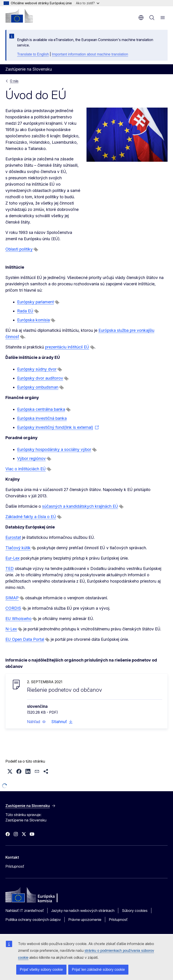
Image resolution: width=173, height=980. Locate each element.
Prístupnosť (15, 866)
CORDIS (13, 608)
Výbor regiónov (31, 458)
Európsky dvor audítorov (40, 378)
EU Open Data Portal (25, 639)
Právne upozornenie (85, 920)
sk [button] (141, 18)
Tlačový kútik (18, 548)
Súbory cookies (135, 911)
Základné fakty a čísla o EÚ (31, 517)
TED (10, 568)
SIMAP (12, 598)
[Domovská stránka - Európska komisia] (19, 16)
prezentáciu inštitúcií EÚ (67, 347)
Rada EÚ (25, 311)
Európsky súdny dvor (37, 369)
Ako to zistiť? (88, 3)
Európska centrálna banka (41, 409)
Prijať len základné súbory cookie (98, 970)
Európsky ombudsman (38, 387)
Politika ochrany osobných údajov (33, 920)
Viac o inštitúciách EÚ (26, 469)
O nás (14, 81)
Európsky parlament (35, 302)
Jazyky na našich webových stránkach (83, 911)
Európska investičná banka (42, 418)
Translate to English (33, 54)
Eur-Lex (13, 558)
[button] (36, 722)
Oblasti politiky (19, 249)
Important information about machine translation (90, 54)
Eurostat (13, 537)
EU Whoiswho (18, 619)
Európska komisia (33, 320)
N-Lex (11, 629)
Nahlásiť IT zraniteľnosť (25, 911)
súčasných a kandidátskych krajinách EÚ (80, 506)
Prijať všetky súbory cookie (41, 970)
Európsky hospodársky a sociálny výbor (54, 449)
